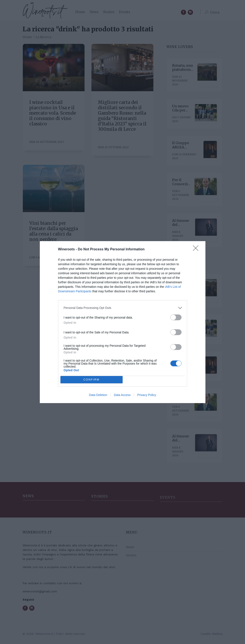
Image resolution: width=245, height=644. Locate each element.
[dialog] (123, 322)
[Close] (197, 249)
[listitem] (123, 308)
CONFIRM (92, 379)
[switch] (176, 317)
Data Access (122, 395)
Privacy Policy (147, 395)
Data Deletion (98, 395)
